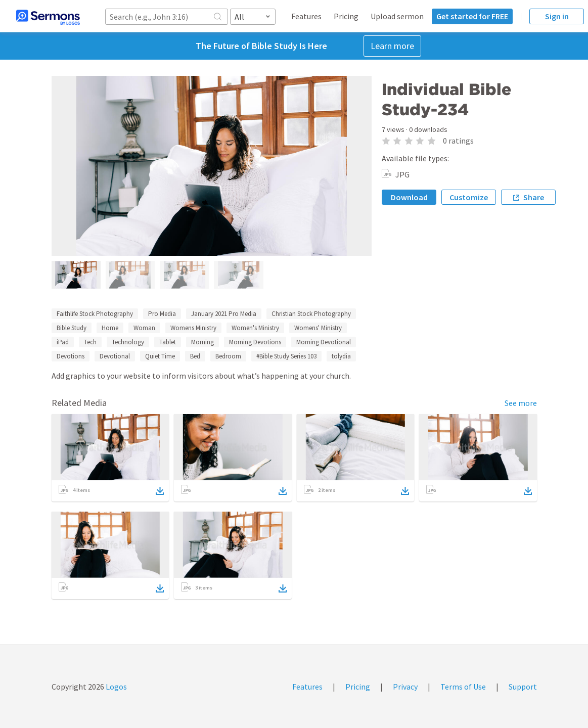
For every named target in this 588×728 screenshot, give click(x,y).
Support (523, 687)
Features (306, 16)
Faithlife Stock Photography (95, 314)
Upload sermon (397, 16)
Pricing (346, 16)
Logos (116, 687)
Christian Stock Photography (311, 314)
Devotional (115, 356)
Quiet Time (160, 356)
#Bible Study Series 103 (286, 356)
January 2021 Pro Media (224, 314)
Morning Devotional (324, 342)
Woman (144, 328)
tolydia (341, 356)
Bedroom (228, 356)
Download (409, 197)
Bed (195, 356)
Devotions (71, 356)
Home (110, 328)
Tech (90, 342)
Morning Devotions (255, 342)
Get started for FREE (472, 16)
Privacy (405, 687)
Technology (128, 342)
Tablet (168, 342)
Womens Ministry (193, 328)
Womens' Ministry (318, 328)
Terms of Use (463, 687)
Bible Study (72, 328)
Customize (469, 197)
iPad (63, 342)
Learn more (392, 46)
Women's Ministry (255, 328)
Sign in (557, 16)
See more (521, 403)
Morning (202, 342)
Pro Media (162, 314)
